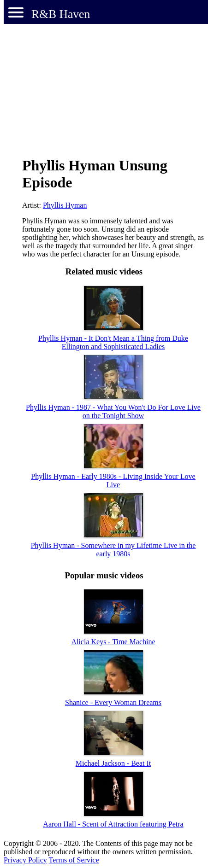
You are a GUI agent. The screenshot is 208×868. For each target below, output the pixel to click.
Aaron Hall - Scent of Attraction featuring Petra (113, 824)
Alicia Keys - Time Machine (113, 642)
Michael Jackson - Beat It (113, 763)
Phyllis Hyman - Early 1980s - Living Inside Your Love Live (113, 481)
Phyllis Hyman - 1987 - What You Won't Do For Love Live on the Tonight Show (113, 411)
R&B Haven (61, 14)
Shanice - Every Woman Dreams (113, 702)
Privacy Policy (25, 860)
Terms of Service (74, 860)
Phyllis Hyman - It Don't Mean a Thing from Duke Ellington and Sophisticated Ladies (113, 342)
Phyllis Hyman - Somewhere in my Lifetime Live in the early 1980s (113, 550)
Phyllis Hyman (65, 205)
